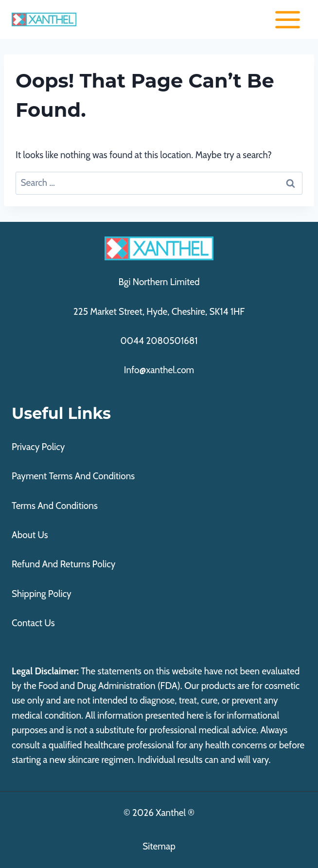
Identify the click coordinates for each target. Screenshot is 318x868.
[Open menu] (287, 19)
